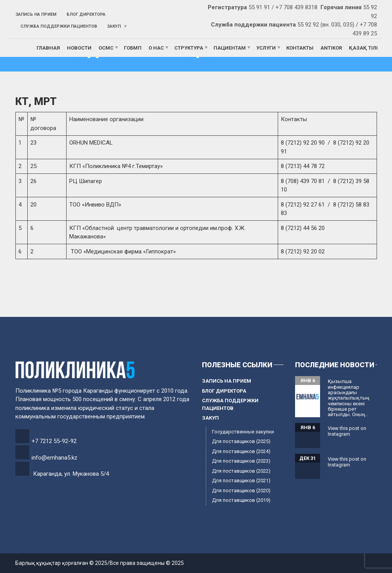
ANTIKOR (331, 48)
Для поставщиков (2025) (241, 441)
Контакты (300, 48)
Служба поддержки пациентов (59, 26)
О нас (156, 48)
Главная (48, 48)
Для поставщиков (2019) (241, 500)
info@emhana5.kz (54, 458)
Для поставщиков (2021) (241, 481)
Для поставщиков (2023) (241, 461)
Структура (189, 48)
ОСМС (106, 48)
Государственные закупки (243, 432)
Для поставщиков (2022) (241, 471)
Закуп (114, 26)
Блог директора (86, 14)
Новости (79, 48)
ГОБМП (133, 48)
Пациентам (230, 48)
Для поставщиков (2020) (241, 491)
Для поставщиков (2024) (241, 451)
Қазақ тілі (363, 48)
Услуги (266, 48)
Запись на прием (36, 14)
